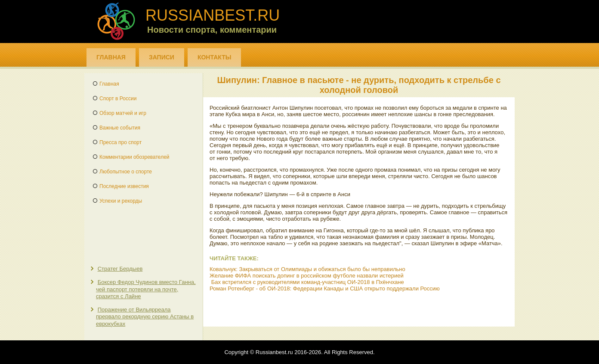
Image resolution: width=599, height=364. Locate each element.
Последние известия (124, 186)
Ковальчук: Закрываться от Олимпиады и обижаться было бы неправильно (307, 269)
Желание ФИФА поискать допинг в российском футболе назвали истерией (307, 276)
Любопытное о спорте (126, 172)
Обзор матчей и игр (123, 113)
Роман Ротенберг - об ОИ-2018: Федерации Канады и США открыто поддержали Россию (325, 288)
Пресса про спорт (120, 142)
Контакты (214, 57)
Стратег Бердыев (120, 269)
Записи (162, 57)
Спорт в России (118, 99)
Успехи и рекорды (121, 201)
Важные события (120, 128)
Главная (111, 57)
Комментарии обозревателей (134, 157)
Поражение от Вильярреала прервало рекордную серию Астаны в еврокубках (145, 317)
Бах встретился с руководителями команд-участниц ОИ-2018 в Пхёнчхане (308, 282)
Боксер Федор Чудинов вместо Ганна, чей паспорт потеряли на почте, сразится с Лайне (146, 289)
